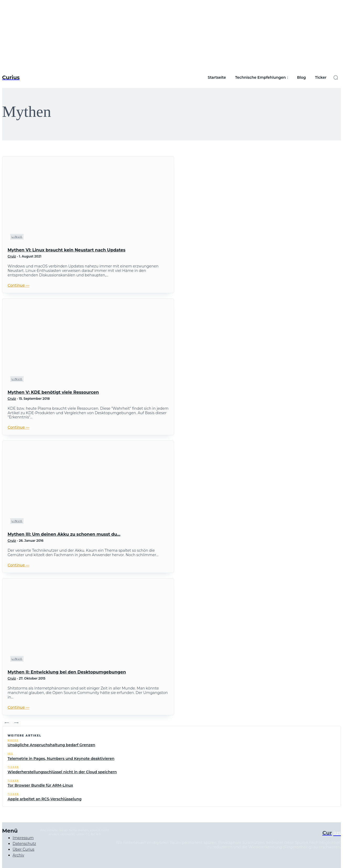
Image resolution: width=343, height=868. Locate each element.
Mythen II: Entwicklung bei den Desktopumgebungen (67, 672)
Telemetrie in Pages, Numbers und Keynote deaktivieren (61, 759)
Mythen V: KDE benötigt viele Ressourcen (53, 392)
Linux (17, 237)
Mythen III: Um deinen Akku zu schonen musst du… (64, 534)
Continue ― (18, 285)
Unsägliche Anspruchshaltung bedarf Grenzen (51, 745)
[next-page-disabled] (16, 724)
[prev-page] (7, 724)
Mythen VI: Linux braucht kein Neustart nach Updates (66, 250)
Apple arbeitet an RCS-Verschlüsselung (45, 799)
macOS (13, 740)
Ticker (13, 767)
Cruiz (12, 256)
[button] (336, 77)
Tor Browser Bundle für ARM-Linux (40, 785)
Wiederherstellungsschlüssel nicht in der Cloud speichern (62, 772)
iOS (10, 754)
